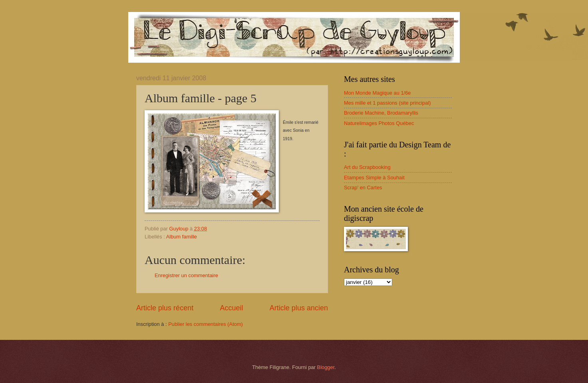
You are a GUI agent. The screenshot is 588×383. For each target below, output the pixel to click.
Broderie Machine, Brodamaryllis (381, 113)
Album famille (182, 237)
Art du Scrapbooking (367, 167)
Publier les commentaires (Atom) (206, 324)
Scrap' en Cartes (363, 188)
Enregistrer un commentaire (186, 275)
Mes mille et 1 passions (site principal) (387, 103)
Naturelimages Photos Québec (379, 123)
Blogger (326, 367)
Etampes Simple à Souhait (374, 178)
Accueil (231, 308)
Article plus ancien (299, 308)
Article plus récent (165, 308)
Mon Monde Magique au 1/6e (377, 93)
